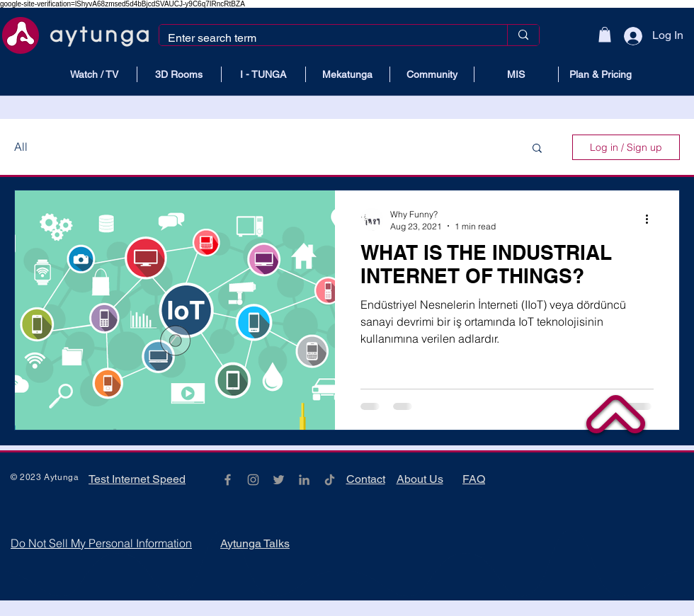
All (21, 147)
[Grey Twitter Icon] (279, 480)
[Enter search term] (323, 38)
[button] (605, 35)
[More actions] (652, 219)
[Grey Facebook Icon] (228, 480)
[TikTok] (330, 480)
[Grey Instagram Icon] (253, 480)
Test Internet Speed (137, 479)
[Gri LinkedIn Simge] (304, 480)
